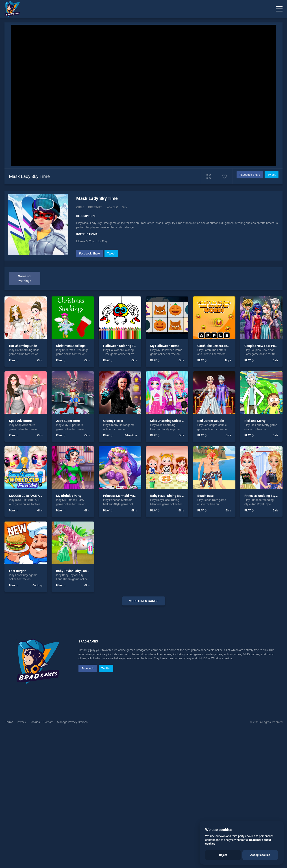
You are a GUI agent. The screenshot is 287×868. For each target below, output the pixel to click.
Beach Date (205, 496)
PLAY (12, 360)
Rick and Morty (255, 421)
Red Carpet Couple (211, 421)
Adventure (131, 435)
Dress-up (95, 207)
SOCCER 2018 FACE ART (26, 496)
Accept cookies (260, 855)
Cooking (38, 585)
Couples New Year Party (262, 346)
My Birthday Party (69, 496)
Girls (80, 207)
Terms (10, 722)
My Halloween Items (165, 346)
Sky (125, 207)
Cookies (35, 722)
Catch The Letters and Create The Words (226, 346)
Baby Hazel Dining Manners (170, 496)
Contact (48, 722)
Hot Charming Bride (23, 346)
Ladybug (112, 207)
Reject (223, 855)
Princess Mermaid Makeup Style (126, 496)
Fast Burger (17, 571)
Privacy (21, 722)
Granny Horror (113, 421)
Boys (228, 360)
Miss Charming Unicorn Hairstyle (174, 421)
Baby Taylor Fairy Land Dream (77, 571)
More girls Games (144, 601)
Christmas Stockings (71, 346)
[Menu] (279, 9)
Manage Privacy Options (72, 722)
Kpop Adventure (20, 421)
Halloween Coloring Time (121, 346)
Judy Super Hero (68, 421)
